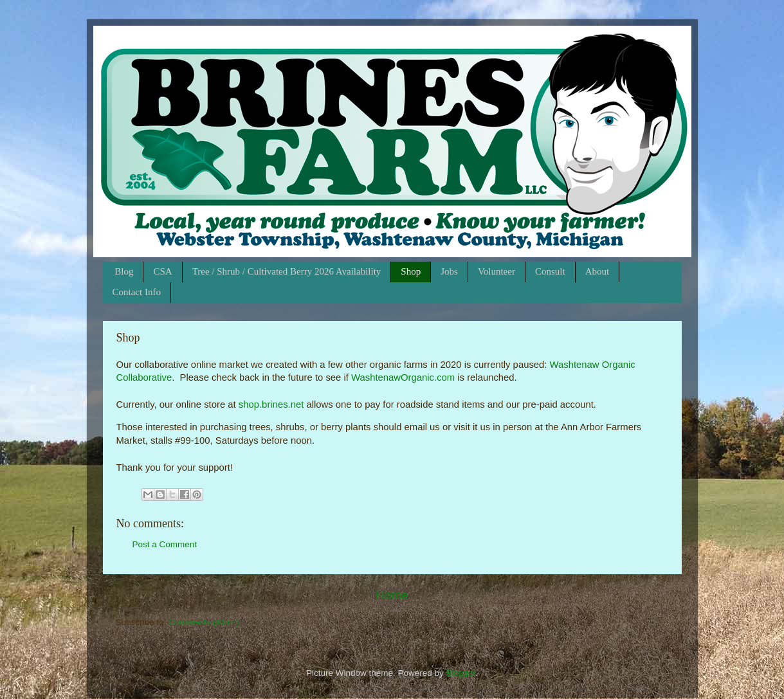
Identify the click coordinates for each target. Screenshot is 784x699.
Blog (124, 271)
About (597, 271)
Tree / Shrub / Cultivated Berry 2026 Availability (287, 271)
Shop (411, 271)
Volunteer (497, 271)
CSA (162, 271)
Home (392, 595)
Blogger (461, 673)
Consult (550, 271)
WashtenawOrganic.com (403, 377)
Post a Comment (165, 544)
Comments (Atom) (204, 622)
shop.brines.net (271, 404)
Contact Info (137, 292)
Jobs (449, 271)
